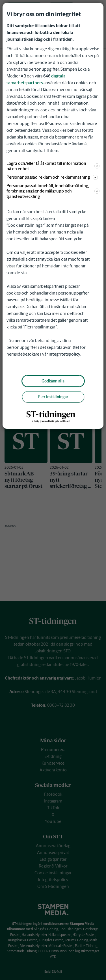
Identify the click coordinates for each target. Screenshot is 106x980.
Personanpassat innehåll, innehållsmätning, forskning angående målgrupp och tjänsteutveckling (53, 191)
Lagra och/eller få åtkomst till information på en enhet (53, 166)
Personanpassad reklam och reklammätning (52, 177)
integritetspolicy (64, 354)
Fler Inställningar (53, 397)
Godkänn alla (53, 381)
